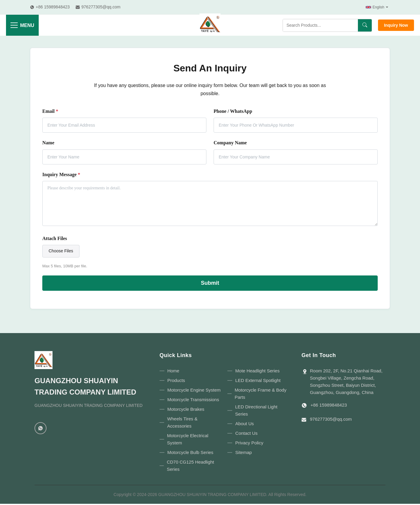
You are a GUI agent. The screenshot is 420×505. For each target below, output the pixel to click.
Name (48, 143)
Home (173, 371)
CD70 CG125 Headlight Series (190, 466)
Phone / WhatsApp (233, 111)
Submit (210, 283)
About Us (244, 424)
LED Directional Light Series (256, 410)
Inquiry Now (396, 25)
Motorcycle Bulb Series (190, 452)
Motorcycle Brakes (186, 409)
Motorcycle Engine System (194, 390)
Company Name (230, 143)
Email (50, 111)
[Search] (365, 25)
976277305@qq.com (331, 419)
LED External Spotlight (258, 380)
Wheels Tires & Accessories (182, 422)
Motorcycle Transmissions (193, 400)
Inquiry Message (61, 174)
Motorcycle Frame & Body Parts (261, 394)
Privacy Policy (249, 443)
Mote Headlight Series (257, 371)
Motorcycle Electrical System (188, 439)
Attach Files (55, 238)
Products (176, 380)
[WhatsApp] (40, 428)
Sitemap (243, 452)
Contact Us (246, 433)
